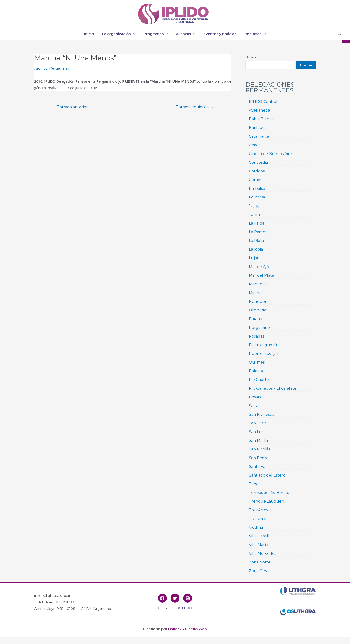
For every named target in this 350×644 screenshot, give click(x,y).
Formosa (257, 197)
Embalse (257, 188)
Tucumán (258, 519)
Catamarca (259, 136)
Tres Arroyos (261, 510)
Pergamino (59, 68)
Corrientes (259, 180)
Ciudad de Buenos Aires (271, 154)
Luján (254, 258)
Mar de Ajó (259, 267)
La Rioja (256, 249)
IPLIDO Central (263, 102)
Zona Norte (260, 562)
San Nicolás (259, 449)
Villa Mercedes (262, 553)
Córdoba (257, 171)
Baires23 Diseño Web (188, 629)
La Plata (256, 241)
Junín (254, 215)
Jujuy (254, 206)
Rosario (256, 397)
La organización (120, 34)
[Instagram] (188, 598)
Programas (156, 34)
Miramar (257, 293)
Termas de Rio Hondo (269, 493)
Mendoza (258, 284)
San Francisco (262, 414)
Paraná (255, 319)
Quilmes (257, 362)
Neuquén (258, 301)
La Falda (257, 223)
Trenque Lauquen (266, 501)
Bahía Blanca (261, 119)
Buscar (252, 57)
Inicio (92, 34)
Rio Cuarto (259, 380)
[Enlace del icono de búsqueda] (340, 34)
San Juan (258, 423)
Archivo (41, 68)
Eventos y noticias (218, 34)
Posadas (257, 336)
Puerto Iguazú (263, 345)
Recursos (252, 34)
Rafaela (256, 371)
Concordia (258, 162)
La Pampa (258, 232)
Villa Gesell (259, 536)
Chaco (255, 145)
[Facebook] (162, 598)
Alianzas (185, 34)
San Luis (257, 432)
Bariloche (258, 128)
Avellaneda (259, 110)
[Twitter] (175, 598)
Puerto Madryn (263, 354)
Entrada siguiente (194, 107)
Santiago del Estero (267, 475)
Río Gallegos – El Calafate (273, 388)
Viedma (256, 527)
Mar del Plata (261, 275)
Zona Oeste (260, 571)
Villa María (259, 545)
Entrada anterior (70, 107)
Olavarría (258, 310)
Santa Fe (257, 467)
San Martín (259, 440)
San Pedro (259, 458)
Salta (254, 406)
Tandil (255, 484)
